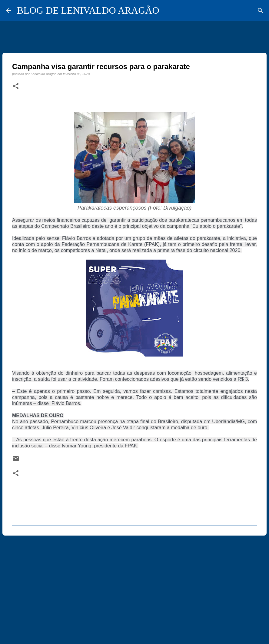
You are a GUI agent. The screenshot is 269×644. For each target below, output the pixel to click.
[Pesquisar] (261, 11)
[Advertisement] (134, 587)
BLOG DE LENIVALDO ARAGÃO (88, 10)
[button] (16, 86)
